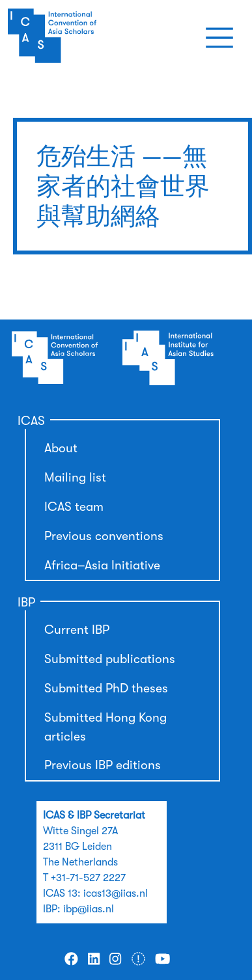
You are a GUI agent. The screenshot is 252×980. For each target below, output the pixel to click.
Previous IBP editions (103, 765)
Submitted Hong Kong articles (105, 727)
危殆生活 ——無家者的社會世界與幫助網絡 (123, 186)
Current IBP (77, 630)
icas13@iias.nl (116, 893)
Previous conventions (104, 536)
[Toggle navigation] (219, 38)
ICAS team (74, 507)
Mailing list (75, 478)
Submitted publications (110, 659)
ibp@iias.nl (89, 909)
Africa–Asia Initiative (102, 565)
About (61, 448)
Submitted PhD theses (106, 688)
